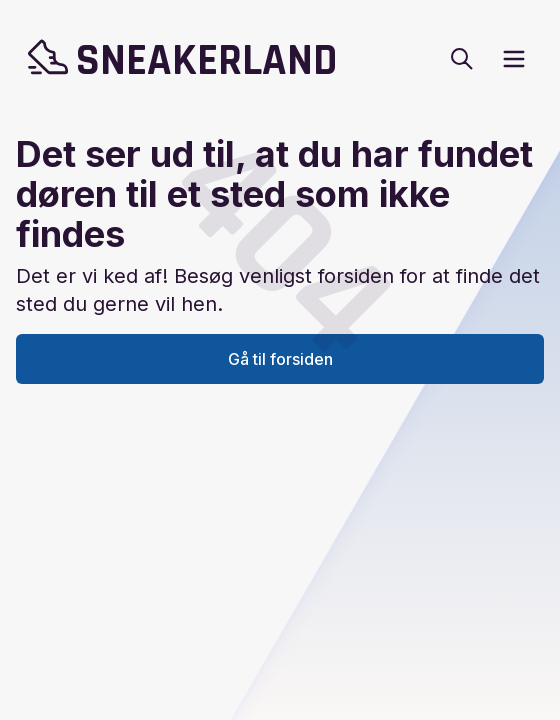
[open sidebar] (514, 59)
